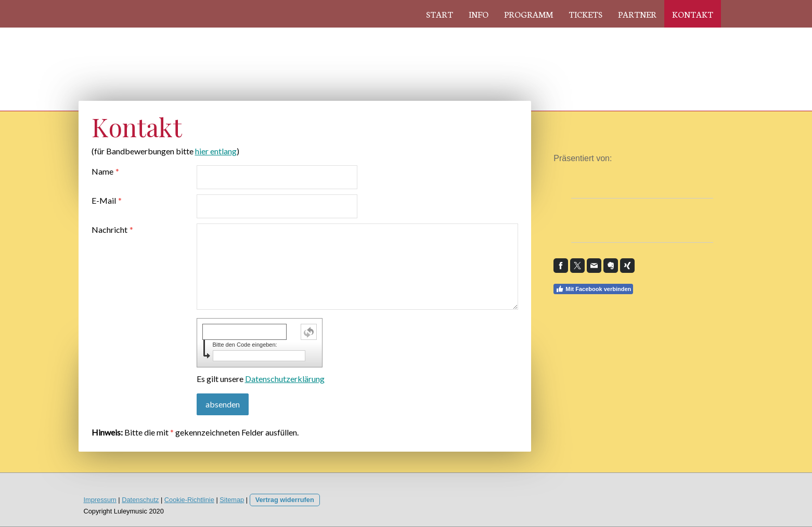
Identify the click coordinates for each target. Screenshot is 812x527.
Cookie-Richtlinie (189, 500)
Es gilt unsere (261, 379)
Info (479, 14)
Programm (529, 14)
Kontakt (693, 14)
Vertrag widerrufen (285, 500)
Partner (637, 14)
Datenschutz (140, 500)
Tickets (585, 14)
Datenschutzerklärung (285, 379)
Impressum (100, 500)
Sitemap (232, 500)
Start (440, 14)
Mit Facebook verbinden (593, 289)
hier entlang (216, 151)
